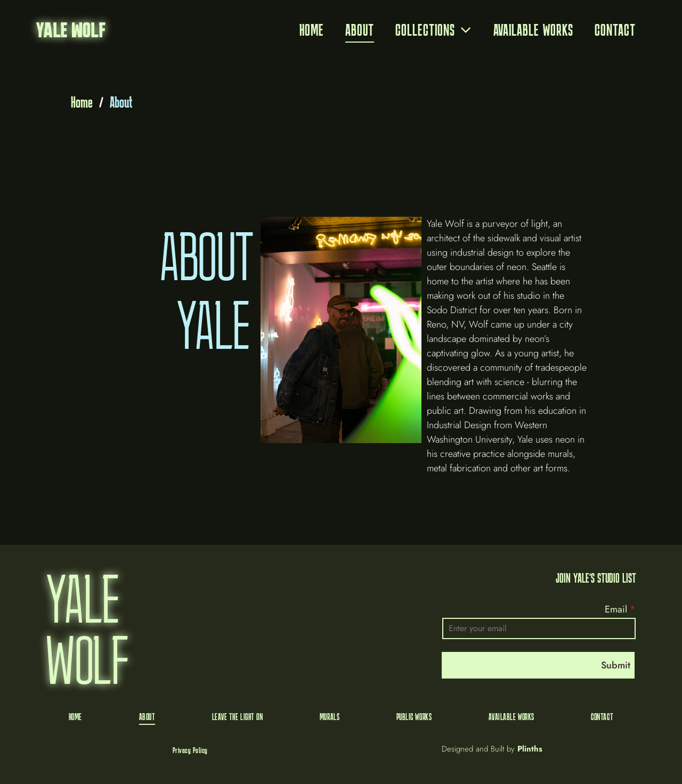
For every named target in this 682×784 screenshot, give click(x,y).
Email (616, 609)
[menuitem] (312, 30)
